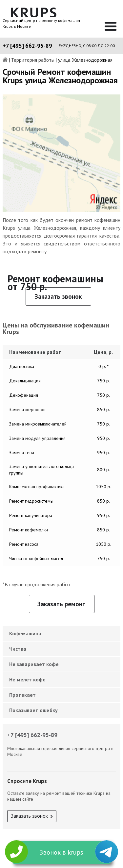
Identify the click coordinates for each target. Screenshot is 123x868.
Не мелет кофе (27, 679)
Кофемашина (25, 633)
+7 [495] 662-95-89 (27, 46)
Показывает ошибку (33, 710)
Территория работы (33, 60)
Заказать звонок (58, 296)
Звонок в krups (61, 852)
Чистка (18, 649)
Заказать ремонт (61, 604)
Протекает (22, 695)
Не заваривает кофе (34, 664)
